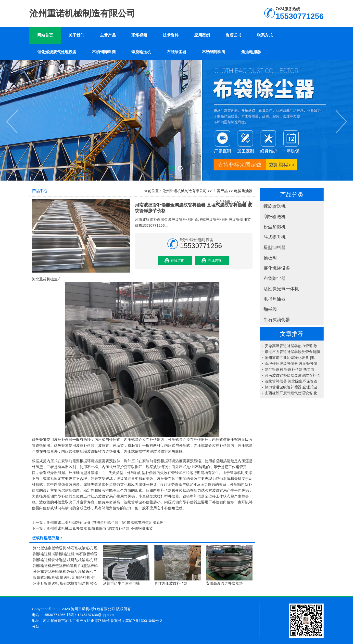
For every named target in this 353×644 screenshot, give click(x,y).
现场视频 (139, 35)
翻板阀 (270, 309)
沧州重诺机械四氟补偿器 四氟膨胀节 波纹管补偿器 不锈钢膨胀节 (100, 528)
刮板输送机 (275, 217)
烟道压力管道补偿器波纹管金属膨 (292, 352)
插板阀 (270, 258)
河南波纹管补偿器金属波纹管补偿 (292, 375)
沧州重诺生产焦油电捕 (121, 583)
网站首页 (45, 35)
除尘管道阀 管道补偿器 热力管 (290, 369)
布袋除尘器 (176, 52)
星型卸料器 (275, 248)
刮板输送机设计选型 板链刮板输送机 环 (65, 560)
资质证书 (233, 35)
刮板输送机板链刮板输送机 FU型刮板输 (65, 566)
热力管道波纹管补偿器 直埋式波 (291, 387)
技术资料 (171, 35)
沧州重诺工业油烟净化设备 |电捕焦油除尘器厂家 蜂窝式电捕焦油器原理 (105, 522)
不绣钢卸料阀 (104, 52)
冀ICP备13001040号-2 (144, 621)
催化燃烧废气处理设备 (57, 52)
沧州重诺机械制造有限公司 (185, 191)
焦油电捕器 (251, 52)
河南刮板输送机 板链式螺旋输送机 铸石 (65, 583)
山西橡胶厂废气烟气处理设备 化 (291, 393)
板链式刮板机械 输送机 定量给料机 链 (64, 577)
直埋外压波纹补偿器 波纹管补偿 (291, 363)
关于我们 (76, 35)
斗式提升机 (275, 237)
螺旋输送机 (141, 52)
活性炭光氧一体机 (281, 289)
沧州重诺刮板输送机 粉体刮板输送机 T (65, 572)
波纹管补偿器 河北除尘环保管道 (291, 381)
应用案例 (202, 35)
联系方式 (265, 35)
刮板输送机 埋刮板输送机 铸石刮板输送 (65, 554)
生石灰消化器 (277, 320)
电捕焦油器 (275, 299)
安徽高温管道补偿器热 (224, 583)
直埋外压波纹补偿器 (171, 583)
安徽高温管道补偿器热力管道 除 (291, 346)
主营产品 (108, 35)
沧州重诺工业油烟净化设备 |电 (290, 358)
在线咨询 (177, 261)
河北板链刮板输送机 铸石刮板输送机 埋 (65, 548)
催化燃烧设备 (277, 268)
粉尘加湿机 (275, 227)
